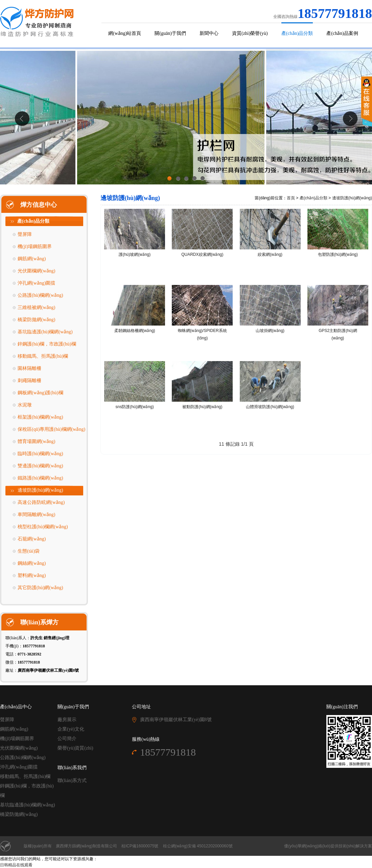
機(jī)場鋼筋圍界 (35, 247)
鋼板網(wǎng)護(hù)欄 (40, 393)
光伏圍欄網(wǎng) (36, 271)
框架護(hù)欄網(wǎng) (40, 417)
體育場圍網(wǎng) (36, 441)
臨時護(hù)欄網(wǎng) (40, 454)
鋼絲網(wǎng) (32, 563)
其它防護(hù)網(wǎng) (40, 588)
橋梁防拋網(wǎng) (36, 320)
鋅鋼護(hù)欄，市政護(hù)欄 (47, 344)
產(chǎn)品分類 (297, 33)
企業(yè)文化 (71, 729)
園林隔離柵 (29, 368)
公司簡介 (67, 739)
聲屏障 (25, 234)
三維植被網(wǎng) (36, 307)
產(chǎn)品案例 (342, 33)
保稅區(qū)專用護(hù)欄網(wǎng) (51, 429)
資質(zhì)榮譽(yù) (250, 33)
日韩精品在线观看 (16, 865)
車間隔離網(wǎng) (36, 515)
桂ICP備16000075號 (140, 846)
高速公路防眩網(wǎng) (41, 502)
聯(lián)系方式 (72, 781)
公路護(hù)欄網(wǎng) (40, 295)
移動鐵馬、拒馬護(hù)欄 (25, 776)
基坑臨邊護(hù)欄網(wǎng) (45, 332)
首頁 (291, 198)
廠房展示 (67, 720)
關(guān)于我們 (170, 33)
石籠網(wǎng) (32, 539)
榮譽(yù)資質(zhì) (75, 748)
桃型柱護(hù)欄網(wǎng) (43, 527)
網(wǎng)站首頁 (125, 33)
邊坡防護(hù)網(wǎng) (40, 490)
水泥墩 (25, 405)
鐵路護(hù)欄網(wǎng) (40, 478)
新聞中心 (209, 33)
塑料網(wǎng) (32, 575)
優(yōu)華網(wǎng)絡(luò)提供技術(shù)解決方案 (328, 846)
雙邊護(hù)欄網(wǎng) (40, 466)
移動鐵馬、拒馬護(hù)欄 (43, 356)
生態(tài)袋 (29, 551)
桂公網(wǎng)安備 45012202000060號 (198, 846)
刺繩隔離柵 (29, 381)
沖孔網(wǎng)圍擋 (36, 283)
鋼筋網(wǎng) (32, 259)
